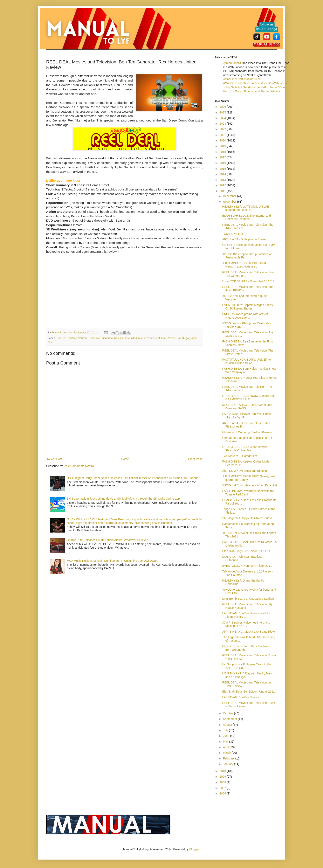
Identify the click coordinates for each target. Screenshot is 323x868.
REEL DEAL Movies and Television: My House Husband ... (247, 606)
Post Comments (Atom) (79, 466)
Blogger (194, 849)
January (228, 764)
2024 (223, 118)
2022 (223, 129)
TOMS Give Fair (233, 234)
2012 (223, 185)
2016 (223, 163)
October (228, 713)
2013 (223, 180)
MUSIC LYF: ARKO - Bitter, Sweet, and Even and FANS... (247, 407)
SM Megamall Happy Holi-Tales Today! (247, 518)
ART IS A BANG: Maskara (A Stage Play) (249, 632)
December (230, 196)
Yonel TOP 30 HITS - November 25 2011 (248, 281)
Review (171, 338)
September (230, 719)
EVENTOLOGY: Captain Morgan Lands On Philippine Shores (248, 307)
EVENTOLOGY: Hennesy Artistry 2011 (247, 566)
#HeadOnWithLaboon (274, 83)
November (230, 202)
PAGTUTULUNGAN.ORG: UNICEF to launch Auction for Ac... (246, 361)
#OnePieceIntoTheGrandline (242, 83)
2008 (223, 782)
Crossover (95, 338)
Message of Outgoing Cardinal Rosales (247, 432)
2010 (223, 771)
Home (125, 459)
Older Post (195, 459)
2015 (223, 169)
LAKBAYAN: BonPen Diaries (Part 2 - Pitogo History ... (246, 615)
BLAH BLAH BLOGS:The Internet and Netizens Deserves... (247, 217)
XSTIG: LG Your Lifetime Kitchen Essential (250, 485)
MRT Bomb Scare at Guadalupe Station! (248, 599)
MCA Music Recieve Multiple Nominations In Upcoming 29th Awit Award (113, 561)
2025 (223, 112)
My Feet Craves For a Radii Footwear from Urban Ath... (246, 648)
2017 (223, 157)
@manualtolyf (232, 63)
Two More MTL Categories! (240, 456)
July (226, 730)
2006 (223, 793)
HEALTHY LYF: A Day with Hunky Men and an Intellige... (247, 675)
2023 (223, 124)
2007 (223, 788)
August (228, 725)
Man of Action (146, 338)
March (227, 753)
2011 (223, 191)
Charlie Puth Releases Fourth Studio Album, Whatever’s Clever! (108, 540)
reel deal (160, 338)
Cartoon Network (78, 338)
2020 (223, 140)
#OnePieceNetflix (234, 79)
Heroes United (129, 338)
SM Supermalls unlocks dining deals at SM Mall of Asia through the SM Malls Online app (123, 499)
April (226, 747)
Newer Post (55, 459)
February (229, 758)
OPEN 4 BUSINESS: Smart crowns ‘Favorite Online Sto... (245, 449)
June (226, 736)
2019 (223, 146)
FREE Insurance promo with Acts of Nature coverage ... (245, 316)
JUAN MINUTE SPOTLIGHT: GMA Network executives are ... (244, 265)
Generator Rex (110, 338)
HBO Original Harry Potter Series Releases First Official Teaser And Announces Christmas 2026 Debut (132, 478)
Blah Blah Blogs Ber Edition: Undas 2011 (249, 692)
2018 (223, 152)
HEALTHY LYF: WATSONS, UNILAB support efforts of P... (246, 208)
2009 (223, 777)
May (226, 742)
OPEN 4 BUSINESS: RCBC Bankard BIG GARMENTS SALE (249, 398)
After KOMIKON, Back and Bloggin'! (245, 471)
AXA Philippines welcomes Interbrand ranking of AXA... (246, 624)
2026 (223, 107)
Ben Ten (62, 338)
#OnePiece (253, 79)
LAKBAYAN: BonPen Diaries (240, 697)
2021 (223, 135)
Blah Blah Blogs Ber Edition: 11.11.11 (246, 551)
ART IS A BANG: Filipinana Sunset (244, 239)
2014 (223, 174)
